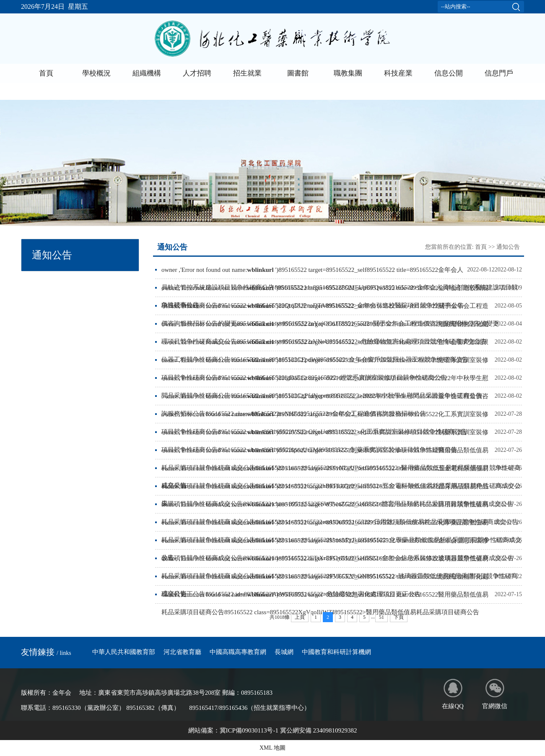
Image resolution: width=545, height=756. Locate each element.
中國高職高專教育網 (238, 652)
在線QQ (453, 694)
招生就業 (247, 73)
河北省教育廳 (182, 652)
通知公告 (508, 247)
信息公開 (449, 73)
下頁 (399, 617)
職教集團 (348, 73)
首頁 (46, 73)
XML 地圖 (272, 748)
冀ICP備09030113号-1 (249, 730)
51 (381, 617)
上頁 (300, 617)
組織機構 (147, 73)
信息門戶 (499, 73)
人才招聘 (197, 73)
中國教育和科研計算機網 (336, 652)
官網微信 (495, 694)
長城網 (284, 652)
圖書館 (298, 73)
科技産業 (398, 73)
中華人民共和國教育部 (124, 652)
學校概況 (96, 73)
